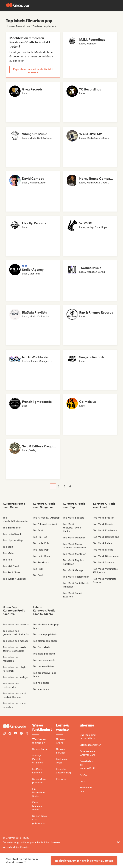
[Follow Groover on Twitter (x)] (27, 734)
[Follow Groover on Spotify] (21, 734)
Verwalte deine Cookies (16, 847)
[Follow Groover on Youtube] (16, 734)
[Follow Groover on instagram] (4, 734)
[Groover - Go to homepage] (18, 726)
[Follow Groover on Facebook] (10, 734)
